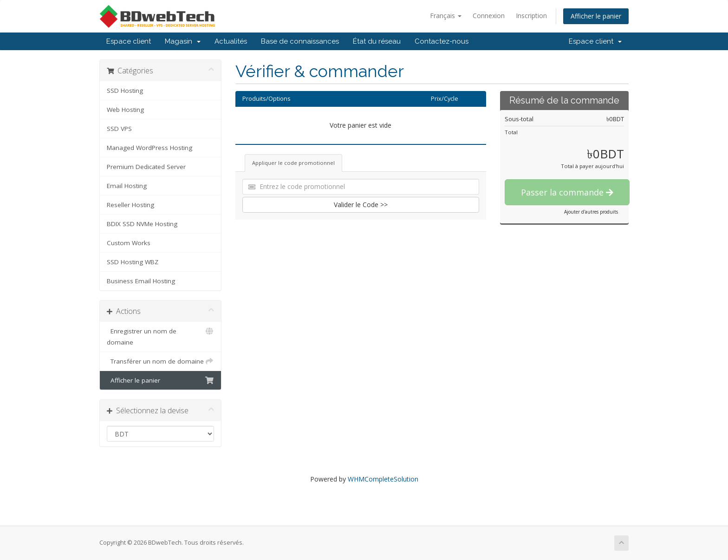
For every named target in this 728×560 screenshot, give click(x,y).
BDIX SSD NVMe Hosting (142, 224)
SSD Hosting (125, 91)
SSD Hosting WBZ (133, 262)
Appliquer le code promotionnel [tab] (293, 163)
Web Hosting (125, 110)
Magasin (183, 41)
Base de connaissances (300, 41)
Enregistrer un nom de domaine (160, 336)
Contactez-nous (442, 41)
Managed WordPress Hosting (149, 148)
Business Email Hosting (141, 281)
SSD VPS (119, 129)
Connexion (489, 16)
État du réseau (377, 41)
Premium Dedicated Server (146, 167)
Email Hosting (127, 186)
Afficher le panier (596, 16)
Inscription (531, 16)
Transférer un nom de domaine (160, 361)
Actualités (231, 41)
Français (446, 16)
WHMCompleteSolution (383, 479)
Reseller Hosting (130, 205)
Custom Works (129, 243)
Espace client (129, 41)
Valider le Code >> (361, 205)
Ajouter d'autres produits (591, 212)
